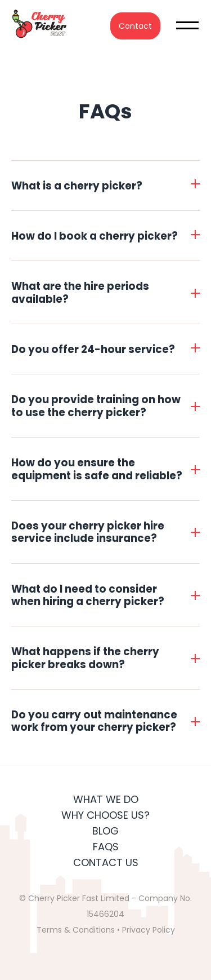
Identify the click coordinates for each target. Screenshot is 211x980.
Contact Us (106, 862)
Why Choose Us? (105, 815)
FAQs (106, 847)
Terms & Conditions (76, 930)
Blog (105, 831)
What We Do (106, 799)
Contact (135, 26)
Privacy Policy (149, 930)
